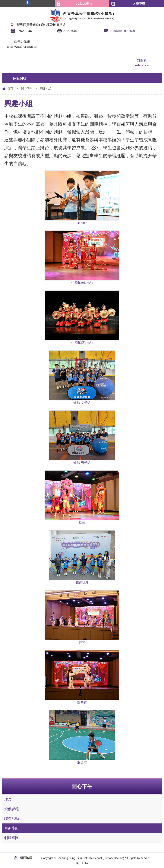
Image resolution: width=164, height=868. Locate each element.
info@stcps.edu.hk (123, 31)
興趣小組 (12, 828)
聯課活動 (12, 819)
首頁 (10, 89)
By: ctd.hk (82, 863)
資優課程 (12, 809)
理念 (8, 799)
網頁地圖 (26, 858)
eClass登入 (84, 4)
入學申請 (139, 4)
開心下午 (27, 89)
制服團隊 (12, 838)
